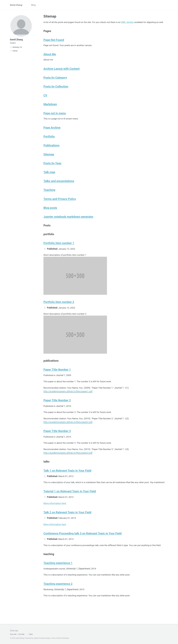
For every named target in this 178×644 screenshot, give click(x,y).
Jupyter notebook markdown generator (68, 226)
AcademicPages (45, 638)
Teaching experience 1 (58, 581)
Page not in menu (55, 120)
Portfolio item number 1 (59, 253)
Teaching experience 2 (58, 602)
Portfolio (49, 144)
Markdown (50, 110)
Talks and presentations (59, 189)
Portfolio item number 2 (59, 313)
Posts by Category (55, 83)
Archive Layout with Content (61, 74)
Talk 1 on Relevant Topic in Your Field (67, 483)
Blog (34, 5)
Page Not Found (54, 44)
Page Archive (52, 134)
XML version (131, 23)
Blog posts (50, 217)
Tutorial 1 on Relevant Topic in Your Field (70, 508)
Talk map (49, 180)
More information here (55, 520)
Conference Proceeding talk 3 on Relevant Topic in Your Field (83, 550)
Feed (30, 634)
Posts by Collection (56, 92)
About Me (50, 59)
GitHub (21, 634)
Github (14, 53)
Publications (51, 153)
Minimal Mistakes (64, 638)
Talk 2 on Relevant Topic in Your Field (67, 529)
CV (45, 101)
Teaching (49, 198)
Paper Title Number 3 (57, 443)
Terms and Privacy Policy (60, 207)
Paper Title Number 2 (57, 412)
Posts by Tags (52, 171)
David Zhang (16, 5)
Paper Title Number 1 (57, 381)
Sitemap (49, 162)
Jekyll (36, 638)
